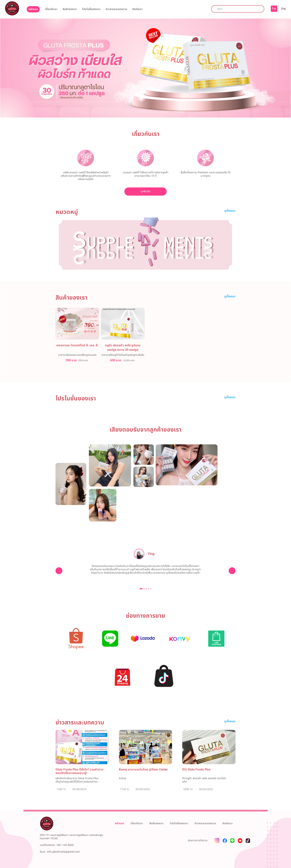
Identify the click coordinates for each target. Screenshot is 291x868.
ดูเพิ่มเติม (146, 191)
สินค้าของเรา (70, 9)
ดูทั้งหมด (230, 211)
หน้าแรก (33, 9)
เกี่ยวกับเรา (51, 9)
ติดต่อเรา (137, 9)
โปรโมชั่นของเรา (91, 9)
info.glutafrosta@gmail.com (63, 852)
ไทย (274, 9)
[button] (141, 589)
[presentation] (59, 571)
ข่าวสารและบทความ (116, 9)
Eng (283, 9)
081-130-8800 (65, 845)
